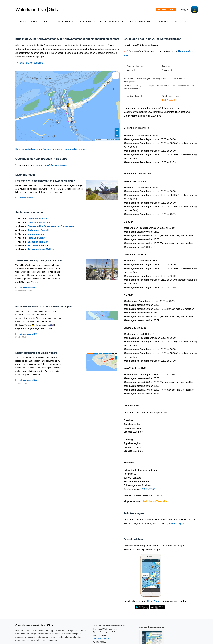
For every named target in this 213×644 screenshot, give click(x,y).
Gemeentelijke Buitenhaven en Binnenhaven (51, 226)
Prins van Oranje (37, 238)
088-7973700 (148, 489)
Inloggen (184, 9)
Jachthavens (67, 22)
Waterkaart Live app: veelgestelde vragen (39, 260)
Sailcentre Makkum (38, 242)
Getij (49, 22)
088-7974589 (169, 100)
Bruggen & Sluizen (91, 22)
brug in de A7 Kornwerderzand (52, 165)
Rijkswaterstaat (114, 140)
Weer (35, 22)
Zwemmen (163, 22)
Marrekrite (117, 22)
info (177, 22)
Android (157, 601)
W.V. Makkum (35, 246)
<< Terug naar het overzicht (29, 63)
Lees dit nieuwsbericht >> (26, 288)
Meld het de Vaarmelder (156, 501)
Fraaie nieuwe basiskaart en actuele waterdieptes (44, 307)
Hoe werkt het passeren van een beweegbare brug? (45, 181)
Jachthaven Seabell (38, 230)
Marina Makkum (36, 234)
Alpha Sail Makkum (38, 219)
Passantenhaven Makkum (41, 249)
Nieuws (22, 22)
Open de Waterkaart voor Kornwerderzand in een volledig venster (50, 149)
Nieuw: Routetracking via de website (36, 353)
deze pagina (178, 523)
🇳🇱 (188, 22)
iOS (149, 601)
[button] (58, 123)
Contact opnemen (101, 639)
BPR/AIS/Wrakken (141, 22)
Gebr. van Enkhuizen (39, 223)
